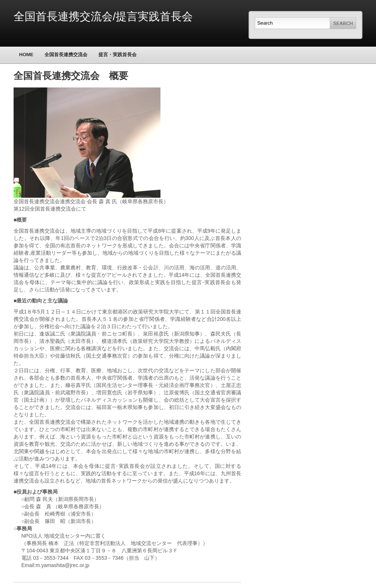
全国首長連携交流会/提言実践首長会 (103, 16)
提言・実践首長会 (117, 55)
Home (26, 55)
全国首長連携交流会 (66, 55)
